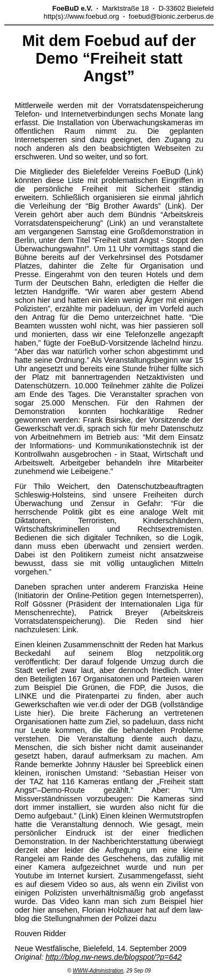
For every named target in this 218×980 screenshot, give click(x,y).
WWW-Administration (98, 971)
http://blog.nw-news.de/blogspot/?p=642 (114, 957)
